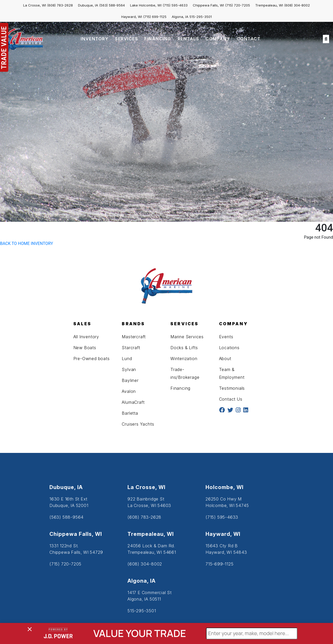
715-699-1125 (220, 564)
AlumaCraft (133, 402)
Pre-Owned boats (92, 359)
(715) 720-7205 (238, 5)
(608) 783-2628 (60, 5)
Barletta (130, 413)
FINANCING (158, 39)
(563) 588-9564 (112, 5)
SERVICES (126, 39)
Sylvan (129, 369)
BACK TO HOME (15, 243)
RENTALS (188, 39)
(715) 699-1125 (155, 17)
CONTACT (249, 39)
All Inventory (86, 337)
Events (226, 337)
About (225, 359)
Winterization (184, 359)
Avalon (129, 391)
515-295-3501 (201, 17)
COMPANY (218, 39)
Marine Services (187, 337)
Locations (229, 348)
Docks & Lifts (184, 348)
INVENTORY (95, 39)
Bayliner (130, 380)
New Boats (85, 348)
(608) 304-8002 (297, 5)
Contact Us (231, 399)
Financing (180, 388)
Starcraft (131, 348)
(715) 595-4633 (175, 5)
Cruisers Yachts (138, 424)
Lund (127, 359)
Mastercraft (134, 337)
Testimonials (232, 388)
